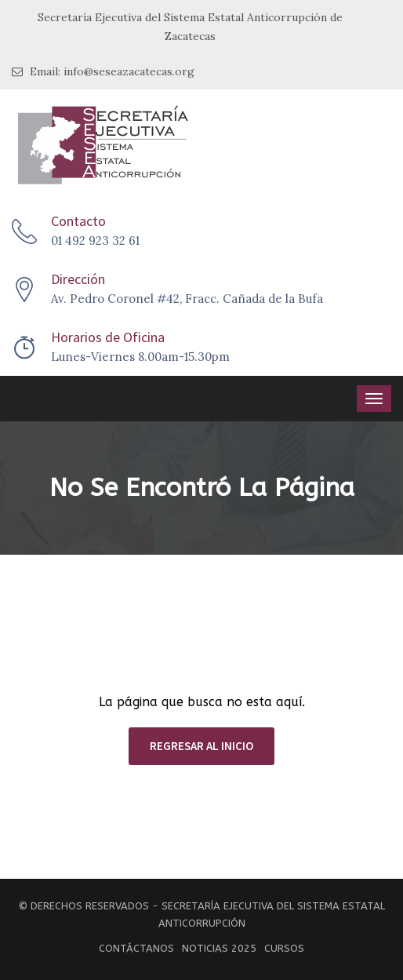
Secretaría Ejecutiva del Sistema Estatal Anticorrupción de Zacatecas (190, 27)
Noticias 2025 (219, 948)
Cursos (284, 948)
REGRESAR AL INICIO (201, 746)
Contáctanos (136, 948)
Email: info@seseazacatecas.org (103, 72)
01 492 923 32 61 (95, 240)
